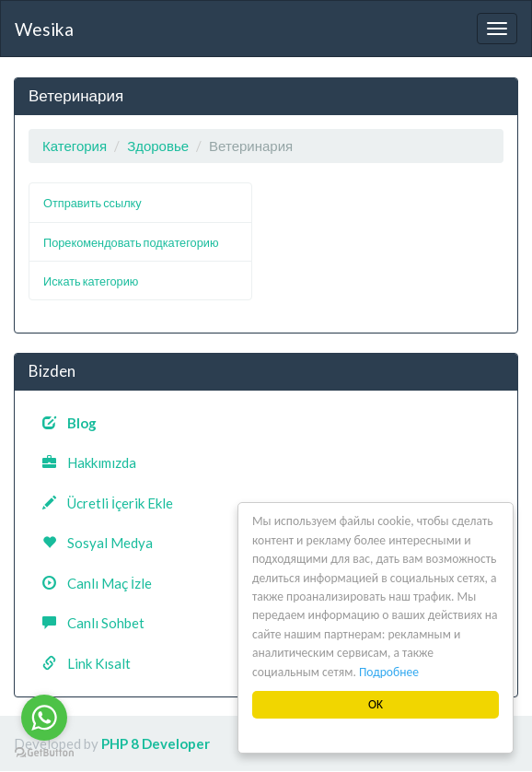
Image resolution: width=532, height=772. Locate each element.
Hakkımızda (89, 462)
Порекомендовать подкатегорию (131, 242)
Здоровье (158, 146)
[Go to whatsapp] (44, 718)
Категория (75, 146)
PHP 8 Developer (156, 743)
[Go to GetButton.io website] (44, 753)
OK (376, 704)
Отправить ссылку (93, 203)
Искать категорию (91, 281)
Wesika (44, 29)
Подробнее (389, 672)
